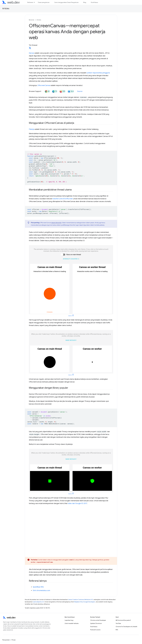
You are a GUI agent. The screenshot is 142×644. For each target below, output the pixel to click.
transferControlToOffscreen (63, 199)
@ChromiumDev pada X (123, 620)
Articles (6, 9)
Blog (85, 2)
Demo (70, 316)
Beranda (31, 20)
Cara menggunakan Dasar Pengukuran (66, 2)
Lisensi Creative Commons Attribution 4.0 (81, 600)
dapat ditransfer (56, 223)
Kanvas (32, 53)
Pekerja (32, 129)
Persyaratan (6, 640)
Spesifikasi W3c (38, 587)
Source (80, 91)
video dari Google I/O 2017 (77, 503)
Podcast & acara (95, 630)
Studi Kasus (94, 2)
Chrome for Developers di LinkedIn (126, 627)
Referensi (30, 2)
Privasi (14, 640)
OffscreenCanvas (44, 85)
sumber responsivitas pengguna (98, 73)
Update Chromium (96, 623)
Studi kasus (94, 627)
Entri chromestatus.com (41, 591)
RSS (117, 630)
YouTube (118, 623)
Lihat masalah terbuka (72, 623)
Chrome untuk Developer (98, 620)
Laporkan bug (69, 620)
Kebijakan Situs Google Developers (85, 602)
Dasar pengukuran (44, 2)
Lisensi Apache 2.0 (38, 602)
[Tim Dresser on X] (30, 49)
